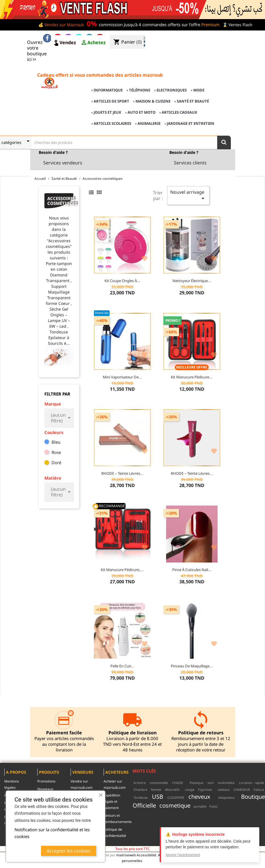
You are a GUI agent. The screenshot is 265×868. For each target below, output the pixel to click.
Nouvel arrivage (188, 195)
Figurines (205, 789)
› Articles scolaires (111, 123)
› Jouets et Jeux (106, 112)
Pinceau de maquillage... (192, 666)
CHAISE (178, 783)
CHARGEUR (242, 789)
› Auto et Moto (140, 112)
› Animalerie (148, 123)
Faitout (259, 789)
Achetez (93, 43)
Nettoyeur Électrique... (192, 281)
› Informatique (107, 90)
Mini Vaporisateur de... (122, 377)
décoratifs (172, 789)
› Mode (198, 90)
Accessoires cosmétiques (60, 201)
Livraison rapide (251, 783)
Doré (56, 462)
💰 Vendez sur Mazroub (61, 25)
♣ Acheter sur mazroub (214, 37)
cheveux (199, 796)
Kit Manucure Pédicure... (192, 377)
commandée (159, 783)
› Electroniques (170, 90)
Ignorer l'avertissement (183, 855)
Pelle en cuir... (122, 666)
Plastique (196, 783)
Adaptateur (227, 797)
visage (190, 789)
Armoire (140, 783)
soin (211, 783)
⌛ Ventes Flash (238, 25)
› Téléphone (138, 90)
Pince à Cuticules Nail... (192, 570)
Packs (213, 806)
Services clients (190, 163)
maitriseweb (126, 855)
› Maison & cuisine (152, 101)
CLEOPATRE (176, 797)
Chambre (140, 789)
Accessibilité (146, 855)
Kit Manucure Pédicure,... (122, 570)
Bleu (56, 442)
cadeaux (224, 789)
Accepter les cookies (69, 851)
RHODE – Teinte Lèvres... (122, 473)
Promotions (46, 781)
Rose (56, 452)
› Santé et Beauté (192, 101)
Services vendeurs (63, 163)
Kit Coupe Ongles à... (122, 281)
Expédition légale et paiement (112, 801)
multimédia (226, 783)
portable (200, 806)
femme (156, 789)
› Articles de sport (110, 101)
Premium (210, 25)
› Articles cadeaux (178, 112)
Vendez (64, 43)
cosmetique (175, 805)
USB (158, 796)
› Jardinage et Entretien (189, 123)
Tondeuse (141, 797)
